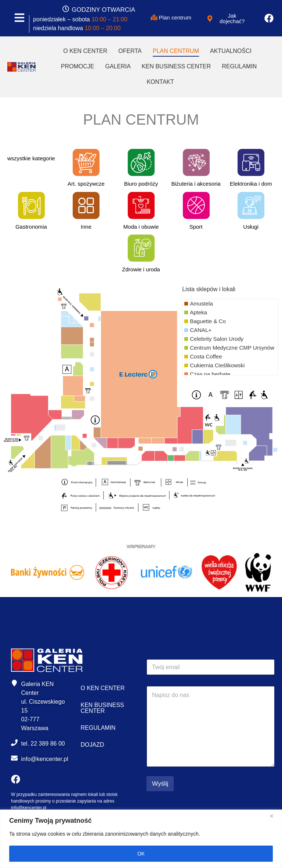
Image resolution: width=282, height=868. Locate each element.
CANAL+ (201, 330)
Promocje (78, 66)
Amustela (201, 303)
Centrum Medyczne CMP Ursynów (232, 348)
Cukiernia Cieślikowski (217, 365)
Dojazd (93, 745)
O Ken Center (85, 51)
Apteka (198, 312)
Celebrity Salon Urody (217, 339)
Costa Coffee (206, 356)
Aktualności (231, 51)
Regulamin (239, 66)
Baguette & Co (208, 321)
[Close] (274, 816)
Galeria (118, 66)
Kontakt (160, 82)
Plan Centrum (176, 51)
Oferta (130, 51)
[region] (141, 839)
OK (141, 854)
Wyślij (160, 784)
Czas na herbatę (210, 374)
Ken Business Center (176, 66)
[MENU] (19, 18)
